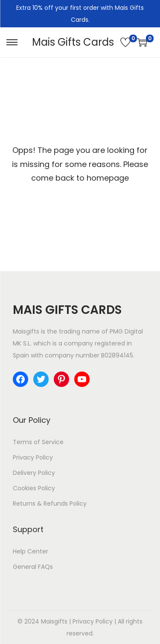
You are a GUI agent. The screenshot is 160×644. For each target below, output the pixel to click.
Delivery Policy (34, 473)
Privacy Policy (33, 457)
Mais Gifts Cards (73, 42)
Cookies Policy (34, 488)
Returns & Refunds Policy (50, 503)
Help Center (31, 551)
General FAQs (33, 567)
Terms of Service (38, 442)
